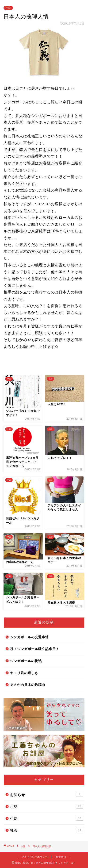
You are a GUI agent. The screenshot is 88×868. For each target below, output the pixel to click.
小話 (8, 8)
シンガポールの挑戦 (26, 661)
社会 (47, 830)
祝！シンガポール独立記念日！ (35, 649)
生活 (47, 818)
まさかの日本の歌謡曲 (28, 685)
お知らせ (47, 794)
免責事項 (61, 857)
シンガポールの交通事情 (29, 637)
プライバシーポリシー (35, 857)
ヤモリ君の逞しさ (24, 673)
